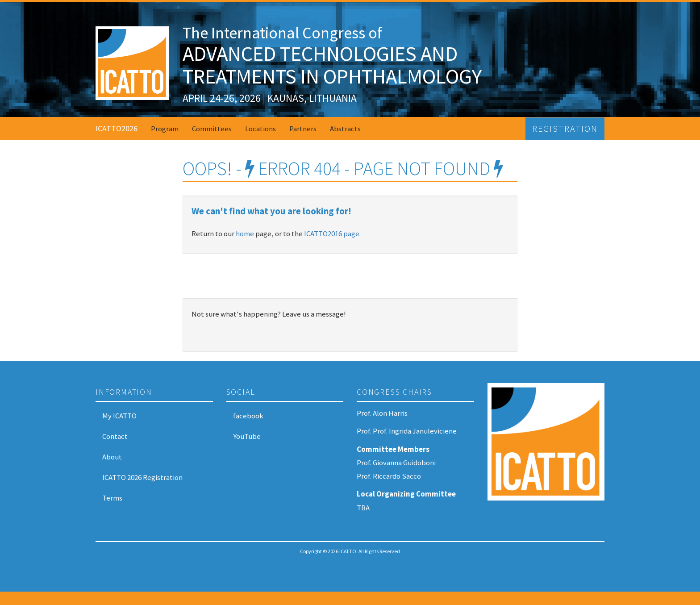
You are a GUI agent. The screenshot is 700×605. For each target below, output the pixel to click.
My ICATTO (119, 416)
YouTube (247, 436)
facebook (248, 416)
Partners (303, 129)
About (112, 457)
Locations (260, 129)
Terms (112, 498)
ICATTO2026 (117, 128)
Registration (565, 129)
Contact (115, 436)
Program (165, 129)
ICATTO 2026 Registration (142, 477)
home (245, 234)
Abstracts (345, 129)
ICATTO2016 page (332, 234)
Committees (212, 129)
